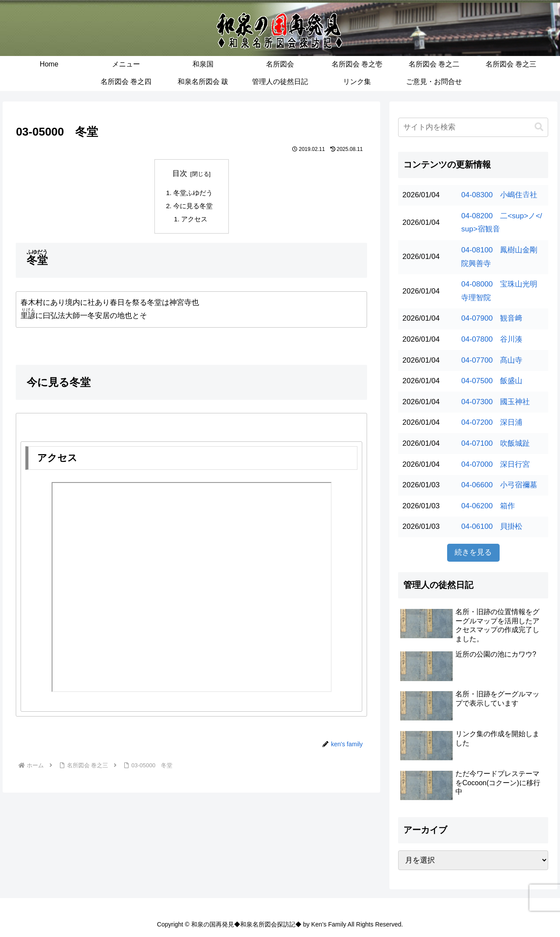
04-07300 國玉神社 (495, 402)
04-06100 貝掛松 (492, 526)
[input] (473, 127)
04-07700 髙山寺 (492, 360)
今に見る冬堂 (193, 206)
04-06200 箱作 (488, 506)
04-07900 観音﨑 (492, 318)
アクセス (195, 219)
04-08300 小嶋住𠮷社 (499, 195)
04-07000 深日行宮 (495, 464)
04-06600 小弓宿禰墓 (499, 485)
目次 (180, 173)
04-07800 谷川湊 (492, 339)
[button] (539, 127)
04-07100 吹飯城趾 (495, 443)
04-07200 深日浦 (492, 422)
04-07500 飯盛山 (492, 381)
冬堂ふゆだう (193, 193)
